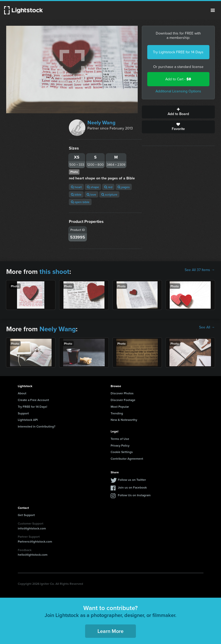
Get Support (26, 515)
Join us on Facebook (132, 487)
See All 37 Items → (200, 270)
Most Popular (120, 407)
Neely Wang (101, 123)
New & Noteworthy (124, 420)
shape (93, 187)
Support (23, 413)
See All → (207, 327)
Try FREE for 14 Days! (32, 407)
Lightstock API (28, 420)
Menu (213, 10)
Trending (117, 413)
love (91, 194)
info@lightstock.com (32, 528)
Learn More (110, 631)
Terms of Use (120, 439)
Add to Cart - (178, 79)
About (22, 393)
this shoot (54, 272)
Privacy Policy (120, 445)
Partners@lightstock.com (35, 541)
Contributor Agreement (127, 459)
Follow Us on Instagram (134, 495)
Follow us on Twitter (132, 480)
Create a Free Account (33, 400)
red (108, 187)
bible (76, 194)
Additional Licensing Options (178, 91)
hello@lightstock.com (33, 555)
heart (76, 187)
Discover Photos (122, 393)
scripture (109, 194)
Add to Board (178, 112)
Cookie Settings (122, 452)
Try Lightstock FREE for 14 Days (178, 52)
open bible (80, 202)
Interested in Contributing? (37, 426)
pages (124, 187)
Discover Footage (123, 400)
